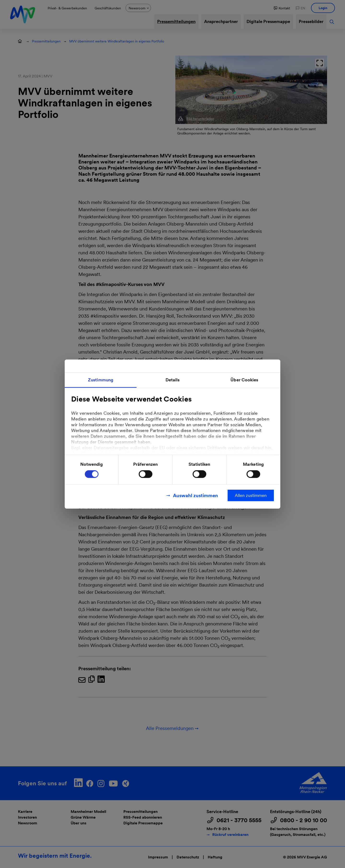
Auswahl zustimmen (195, 495)
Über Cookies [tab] (244, 380)
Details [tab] (173, 380)
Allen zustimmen (251, 495)
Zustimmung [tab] (101, 380)
